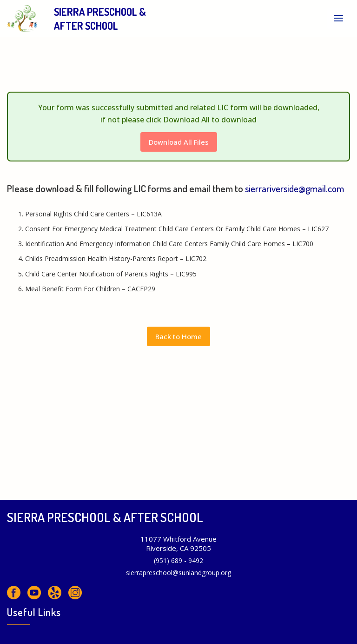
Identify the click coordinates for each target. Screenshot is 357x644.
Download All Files (179, 142)
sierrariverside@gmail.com (294, 188)
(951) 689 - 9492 (178, 560)
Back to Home (178, 336)
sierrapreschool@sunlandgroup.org (178, 573)
